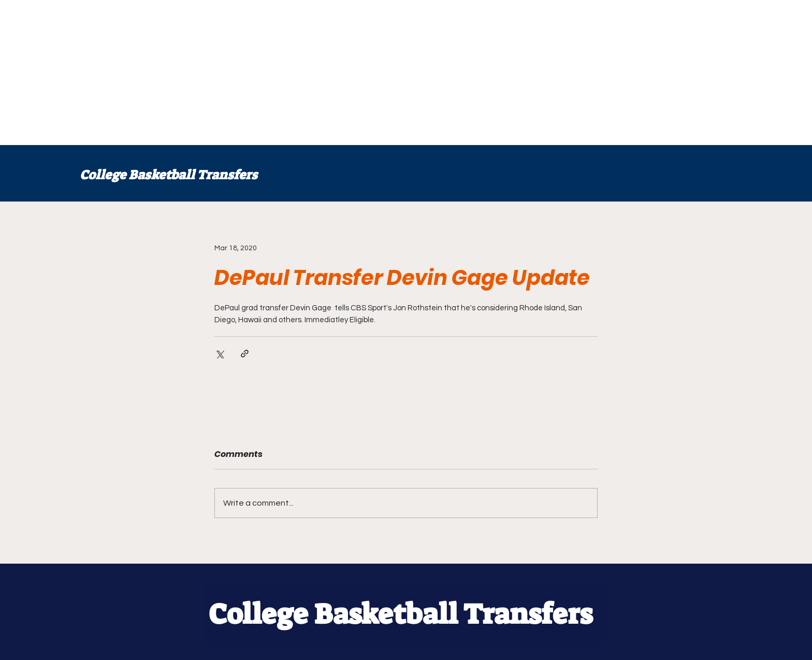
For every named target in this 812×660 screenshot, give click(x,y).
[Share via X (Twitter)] (219, 354)
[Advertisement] (311, 73)
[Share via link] (245, 354)
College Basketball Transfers (169, 175)
